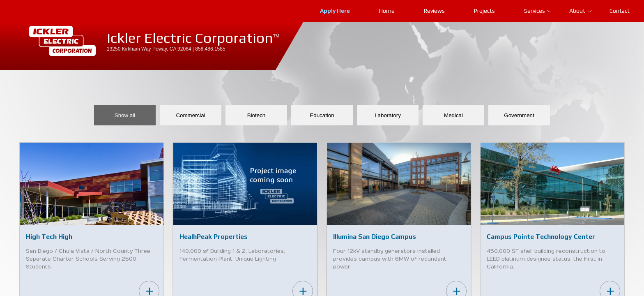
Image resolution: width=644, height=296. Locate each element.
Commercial (190, 115)
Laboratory (388, 115)
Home (387, 11)
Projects (484, 11)
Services (538, 11)
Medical (453, 115)
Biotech (256, 115)
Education (322, 115)
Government (519, 115)
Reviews (434, 11)
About (581, 11)
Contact (620, 11)
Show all (125, 115)
